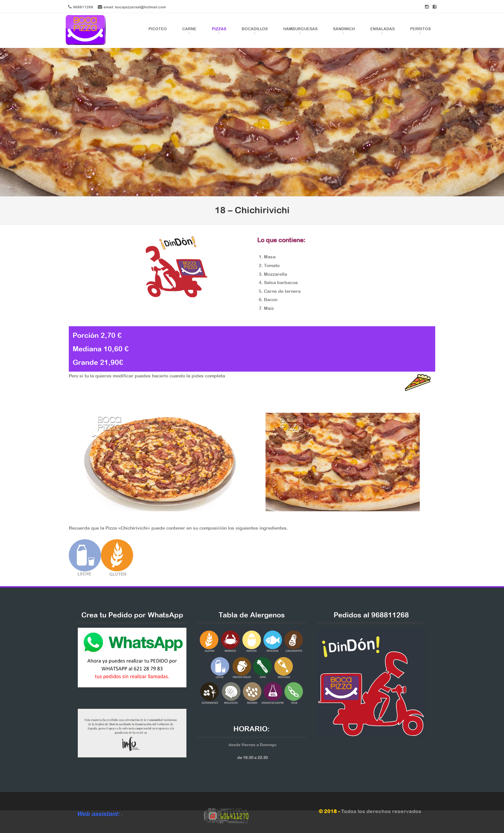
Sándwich (344, 29)
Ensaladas (382, 29)
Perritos (420, 29)
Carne (189, 29)
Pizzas (219, 29)
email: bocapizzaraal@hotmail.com (135, 7)
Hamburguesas (300, 29)
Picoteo (158, 29)
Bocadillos (255, 29)
